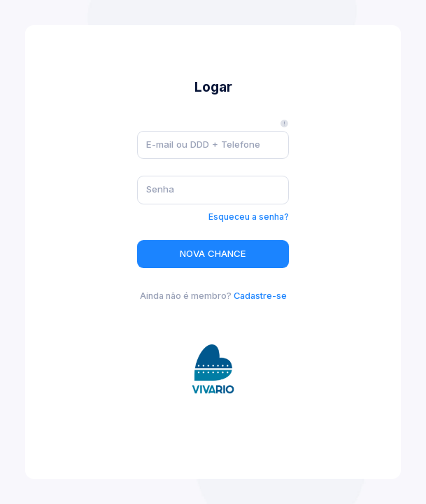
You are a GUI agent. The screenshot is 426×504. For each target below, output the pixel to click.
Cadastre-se (260, 296)
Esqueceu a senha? (249, 217)
